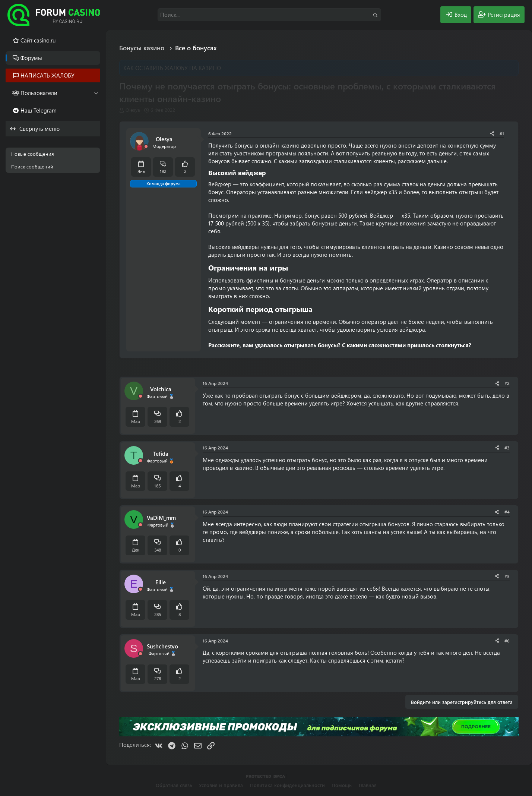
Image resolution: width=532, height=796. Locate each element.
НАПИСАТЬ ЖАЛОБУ (47, 75)
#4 (507, 512)
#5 (507, 576)
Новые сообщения (33, 154)
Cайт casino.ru (38, 40)
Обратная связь (174, 785)
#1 (502, 133)
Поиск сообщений (32, 166)
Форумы (31, 58)
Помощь (342, 785)
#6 (507, 641)
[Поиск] (269, 15)
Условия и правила (221, 785)
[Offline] (146, 147)
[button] (96, 93)
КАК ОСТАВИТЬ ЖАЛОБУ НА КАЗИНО (172, 68)
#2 (507, 383)
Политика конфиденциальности (287, 785)
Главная (368, 785)
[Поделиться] (492, 134)
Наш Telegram (39, 110)
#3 (507, 448)
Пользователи (39, 93)
